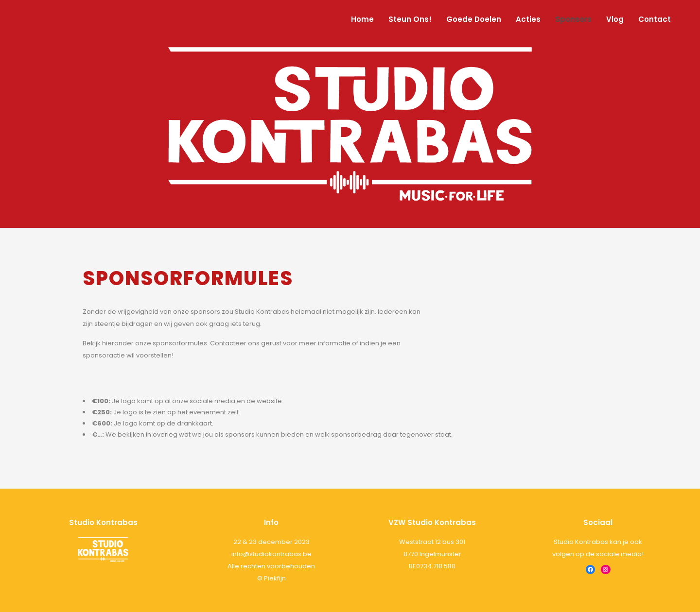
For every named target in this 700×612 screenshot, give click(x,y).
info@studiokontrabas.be (271, 554)
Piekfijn (275, 578)
